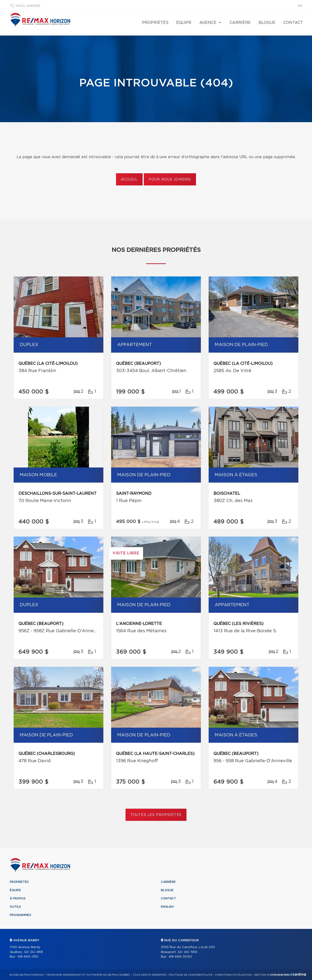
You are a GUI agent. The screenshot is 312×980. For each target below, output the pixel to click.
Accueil (129, 180)
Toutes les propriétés (156, 815)
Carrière (240, 23)
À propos (18, 898)
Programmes (20, 915)
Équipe (184, 23)
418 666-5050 (180, 957)
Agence (208, 23)
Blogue (267, 23)
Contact (293, 23)
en (300, 6)
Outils (15, 907)
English (167, 907)
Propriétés (155, 23)
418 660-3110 (28, 957)
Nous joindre (28, 6)
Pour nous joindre (170, 180)
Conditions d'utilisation (233, 975)
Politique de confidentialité (191, 975)
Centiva (298, 974)
